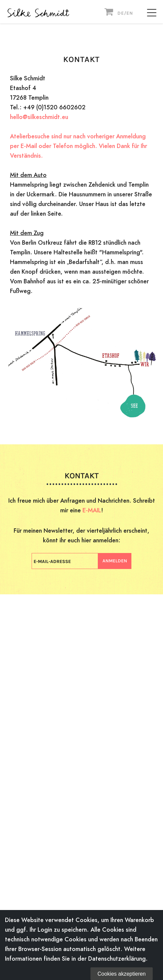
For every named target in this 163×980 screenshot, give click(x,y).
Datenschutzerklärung (117, 958)
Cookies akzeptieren (122, 974)
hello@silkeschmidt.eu (39, 117)
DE (121, 13)
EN (130, 13)
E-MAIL (92, 510)
